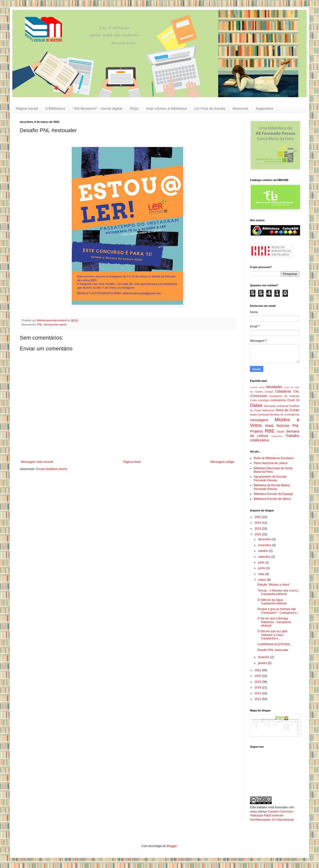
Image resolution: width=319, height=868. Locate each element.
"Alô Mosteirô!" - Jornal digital (97, 108)
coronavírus (278, 400)
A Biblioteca (55, 108)
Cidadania (283, 391)
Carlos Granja (264, 392)
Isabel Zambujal (259, 415)
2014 (258, 693)
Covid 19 (293, 400)
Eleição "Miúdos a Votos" (274, 585)
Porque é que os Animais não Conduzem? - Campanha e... (278, 611)
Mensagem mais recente (37, 462)
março (263, 580)
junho (262, 568)
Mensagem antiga (222, 462)
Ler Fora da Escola (210, 108)
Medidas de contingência (284, 415)
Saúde (281, 432)
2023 (258, 529)
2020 (258, 676)
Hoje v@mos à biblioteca (167, 108)
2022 (258, 534)
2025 (258, 517)
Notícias (283, 426)
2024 (258, 523)
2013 (258, 699)
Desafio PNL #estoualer (273, 650)
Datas (256, 405)
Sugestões (264, 108)
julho (262, 562)
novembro (265, 545)
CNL (296, 392)
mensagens (259, 420)
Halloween (268, 410)
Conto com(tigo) (260, 400)
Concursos (258, 396)
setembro (265, 557)
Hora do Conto (287, 410)
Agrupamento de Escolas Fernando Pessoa (270, 478)
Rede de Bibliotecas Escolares (274, 458)
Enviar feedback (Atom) (52, 469)
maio (262, 574)
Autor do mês (292, 387)
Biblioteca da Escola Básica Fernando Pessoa (272, 487)
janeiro (263, 663)
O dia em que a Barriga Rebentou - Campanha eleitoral (274, 622)
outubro (264, 551)
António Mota (257, 387)
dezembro (265, 539)
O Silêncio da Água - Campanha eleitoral (272, 602)
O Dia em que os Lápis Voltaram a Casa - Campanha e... (272, 635)
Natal (269, 426)
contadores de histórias (284, 396)
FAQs (134, 108)
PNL (40, 325)
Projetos (257, 431)
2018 (258, 687)
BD (252, 392)
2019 (258, 682)
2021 (258, 670)
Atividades (274, 387)
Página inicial (27, 108)
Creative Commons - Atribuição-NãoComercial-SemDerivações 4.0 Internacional (272, 816)
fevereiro (264, 657)
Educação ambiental (276, 406)
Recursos (240, 108)
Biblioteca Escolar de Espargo (273, 494)
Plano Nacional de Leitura (271, 463)
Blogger (172, 846)
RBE (270, 431)
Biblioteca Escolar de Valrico (272, 499)
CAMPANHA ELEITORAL (274, 644)
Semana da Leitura (55, 325)
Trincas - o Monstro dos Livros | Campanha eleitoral (278, 592)
